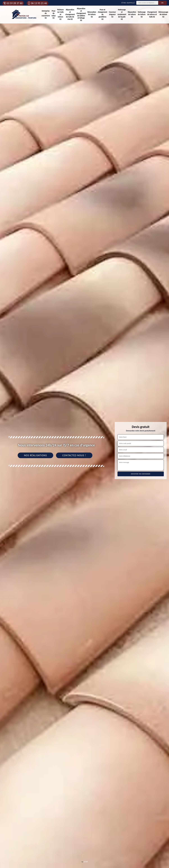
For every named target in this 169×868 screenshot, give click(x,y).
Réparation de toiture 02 (132, 14)
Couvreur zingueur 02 (112, 14)
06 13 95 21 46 (37, 3)
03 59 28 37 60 (13, 3)
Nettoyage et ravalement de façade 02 (122, 14)
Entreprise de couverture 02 (46, 14)
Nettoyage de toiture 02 (142, 14)
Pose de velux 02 (54, 14)
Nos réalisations (35, 455)
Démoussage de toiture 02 (163, 14)
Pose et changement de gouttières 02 (103, 14)
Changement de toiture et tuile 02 (152, 14)
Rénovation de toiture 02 (92, 14)
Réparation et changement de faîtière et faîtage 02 (81, 14)
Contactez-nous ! (74, 455)
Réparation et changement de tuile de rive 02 (70, 14)
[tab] (84, 434)
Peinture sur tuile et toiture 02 (60, 14)
